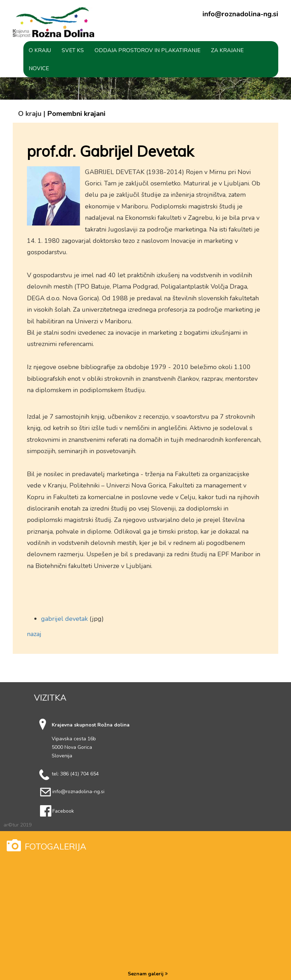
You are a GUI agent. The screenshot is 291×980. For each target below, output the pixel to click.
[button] (40, 50)
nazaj (34, 634)
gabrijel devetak (64, 619)
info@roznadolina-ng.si (240, 14)
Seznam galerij (148, 974)
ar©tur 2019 (18, 825)
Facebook (63, 811)
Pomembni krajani (76, 114)
